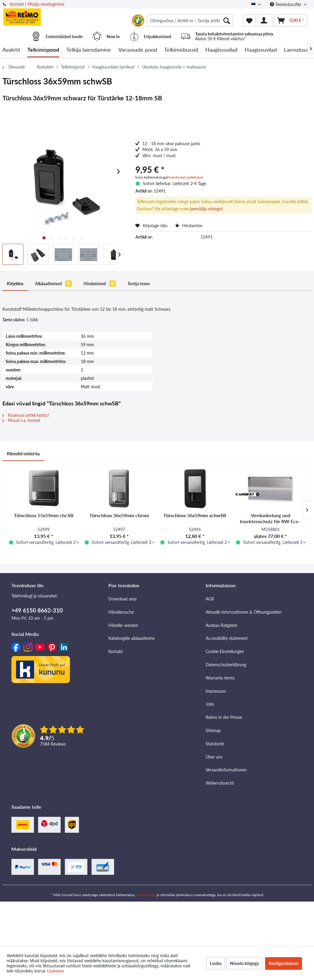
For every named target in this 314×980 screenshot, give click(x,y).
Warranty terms (220, 678)
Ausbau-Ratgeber (222, 625)
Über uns (214, 757)
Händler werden (123, 625)
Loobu (216, 963)
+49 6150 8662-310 (37, 610)
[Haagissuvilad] (221, 50)
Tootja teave (139, 284)
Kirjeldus (15, 284)
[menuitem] (190, 20)
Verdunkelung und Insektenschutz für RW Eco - (271, 518)
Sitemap (213, 730)
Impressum (216, 691)
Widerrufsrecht (220, 783)
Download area (122, 599)
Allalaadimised (53, 284)
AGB (210, 599)
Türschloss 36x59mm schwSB (195, 515)
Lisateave (56, 971)
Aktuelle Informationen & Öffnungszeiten (244, 612)
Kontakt (17, 4)
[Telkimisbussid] (181, 50)
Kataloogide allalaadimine (131, 638)
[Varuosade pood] (138, 50)
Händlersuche (121, 612)
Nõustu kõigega (244, 963)
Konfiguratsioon (284, 963)
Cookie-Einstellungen (225, 651)
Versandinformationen (226, 770)
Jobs (210, 704)
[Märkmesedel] (249, 20)
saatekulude (146, 895)
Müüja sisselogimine (46, 4)
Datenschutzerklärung (226, 665)
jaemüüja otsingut (206, 209)
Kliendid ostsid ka (23, 454)
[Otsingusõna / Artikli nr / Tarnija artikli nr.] (190, 20)
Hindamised (100, 284)
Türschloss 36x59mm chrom (119, 515)
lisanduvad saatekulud (185, 177)
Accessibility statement (227, 638)
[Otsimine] (227, 20)
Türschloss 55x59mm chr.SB (44, 515)
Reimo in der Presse (224, 717)
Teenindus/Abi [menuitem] (286, 4)
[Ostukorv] (291, 20)
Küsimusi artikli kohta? (26, 415)
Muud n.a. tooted (21, 420)
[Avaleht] (11, 50)
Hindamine (189, 226)
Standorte (215, 744)
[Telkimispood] (43, 50)
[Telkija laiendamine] (89, 50)
